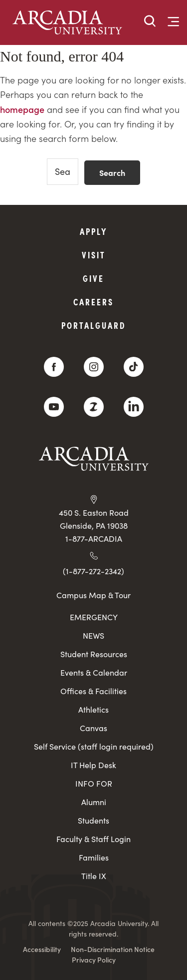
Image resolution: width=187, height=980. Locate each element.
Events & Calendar (94, 672)
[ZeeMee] (94, 407)
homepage (22, 109)
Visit (94, 255)
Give (93, 278)
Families (94, 857)
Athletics (93, 709)
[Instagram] (94, 367)
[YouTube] (54, 407)
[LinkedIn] (134, 407)
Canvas (93, 728)
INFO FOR (94, 783)
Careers (93, 302)
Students (93, 820)
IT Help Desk (93, 765)
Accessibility (42, 949)
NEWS (93, 635)
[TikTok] (134, 367)
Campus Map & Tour (93, 595)
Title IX (94, 876)
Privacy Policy (94, 960)
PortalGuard (93, 325)
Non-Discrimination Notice (113, 949)
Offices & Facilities (93, 691)
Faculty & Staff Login (93, 839)
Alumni (94, 802)
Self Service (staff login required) (94, 746)
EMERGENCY (94, 617)
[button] (150, 22)
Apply (94, 231)
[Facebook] (54, 367)
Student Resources (94, 654)
